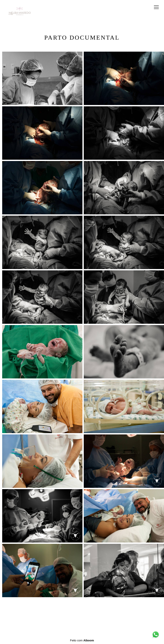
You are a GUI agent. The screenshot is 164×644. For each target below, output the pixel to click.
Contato (96, 618)
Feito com (82, 640)
